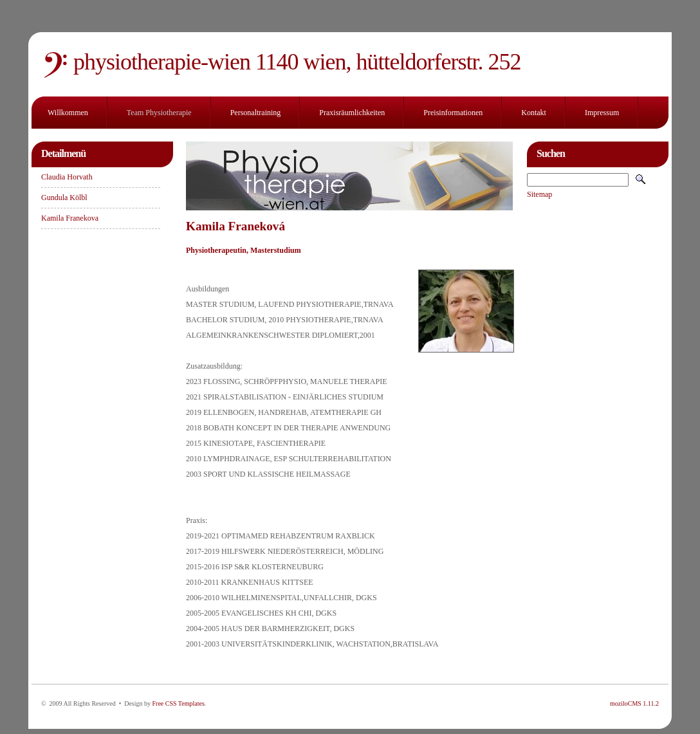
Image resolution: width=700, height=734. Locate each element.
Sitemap (539, 194)
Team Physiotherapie (159, 113)
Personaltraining (256, 113)
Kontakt (534, 113)
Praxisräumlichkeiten (352, 113)
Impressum (602, 113)
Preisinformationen (453, 113)
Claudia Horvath (67, 177)
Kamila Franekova (70, 218)
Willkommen (68, 113)
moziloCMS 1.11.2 (634, 703)
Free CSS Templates (178, 703)
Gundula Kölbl (64, 197)
